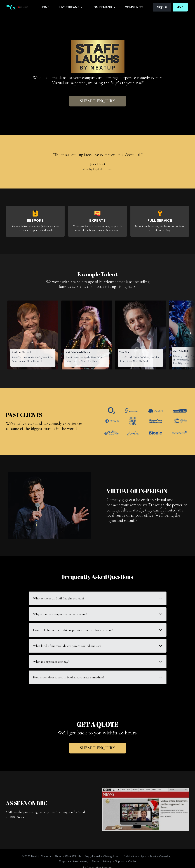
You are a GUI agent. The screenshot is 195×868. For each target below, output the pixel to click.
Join (180, 7)
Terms (96, 861)
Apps (144, 856)
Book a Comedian (161, 856)
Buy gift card (92, 856)
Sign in (162, 7)
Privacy (107, 861)
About (58, 856)
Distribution (130, 856)
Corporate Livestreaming (74, 861)
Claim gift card (112, 856)
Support (120, 861)
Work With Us (73, 856)
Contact (133, 861)
